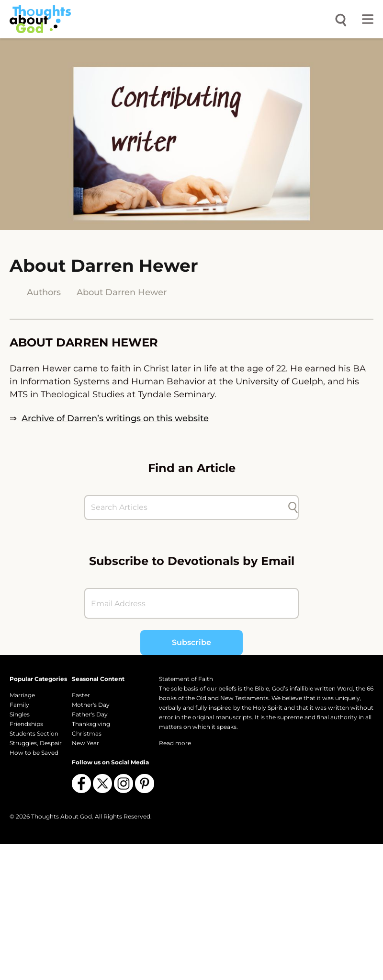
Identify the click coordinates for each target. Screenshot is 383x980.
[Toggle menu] (368, 19)
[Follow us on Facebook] (81, 784)
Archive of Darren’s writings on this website (115, 418)
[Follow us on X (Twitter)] (102, 784)
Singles (20, 714)
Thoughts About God (62, 816)
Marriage (22, 695)
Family (19, 705)
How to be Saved (34, 753)
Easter (81, 695)
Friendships (26, 724)
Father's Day (90, 714)
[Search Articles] (187, 507)
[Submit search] (293, 507)
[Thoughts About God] (40, 19)
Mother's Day (91, 705)
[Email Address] (191, 603)
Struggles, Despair (36, 743)
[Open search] (341, 19)
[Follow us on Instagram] (124, 784)
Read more (175, 743)
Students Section (34, 733)
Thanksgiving (91, 724)
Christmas (87, 733)
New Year (85, 743)
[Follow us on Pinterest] (145, 784)
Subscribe (191, 642)
